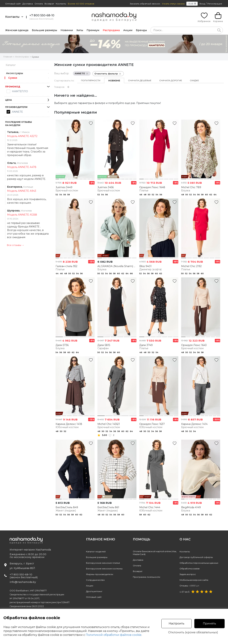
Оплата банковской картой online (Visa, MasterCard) (155, 553)
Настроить (177, 623)
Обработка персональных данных (199, 563)
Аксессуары (22, 57)
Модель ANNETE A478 (22, 167)
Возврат (49, 4)
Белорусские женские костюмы (104, 569)
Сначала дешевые (140, 80)
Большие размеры (44, 30)
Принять (209, 623)
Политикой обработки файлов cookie (114, 635)
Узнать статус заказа (173, 4)
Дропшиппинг (94, 591)
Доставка (28, 4)
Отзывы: (190, 586)
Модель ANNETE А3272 (22, 136)
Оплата (39, 4)
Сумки (35, 57)
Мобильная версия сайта (194, 580)
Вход (202, 4)
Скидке (194, 80)
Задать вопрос (188, 574)
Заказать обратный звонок (145, 4)
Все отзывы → (15, 245)
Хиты (80, 30)
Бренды (141, 30)
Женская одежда (17, 30)
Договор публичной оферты (196, 557)
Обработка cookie (190, 569)
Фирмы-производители (100, 574)
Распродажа (111, 30)
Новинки (67, 30)
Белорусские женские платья (103, 563)
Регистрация (215, 4)
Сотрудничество (95, 580)
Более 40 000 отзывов (81, 4)
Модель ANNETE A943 (22, 191)
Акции (128, 30)
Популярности (91, 80)
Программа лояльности (147, 577)
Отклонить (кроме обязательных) (193, 632)
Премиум (93, 30)
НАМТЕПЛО (20, 91)
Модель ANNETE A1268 (22, 215)
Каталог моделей (96, 552)
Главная (8, 57)
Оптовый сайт (13, 4)
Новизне (114, 81)
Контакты (61, 4)
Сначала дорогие (171, 80)
